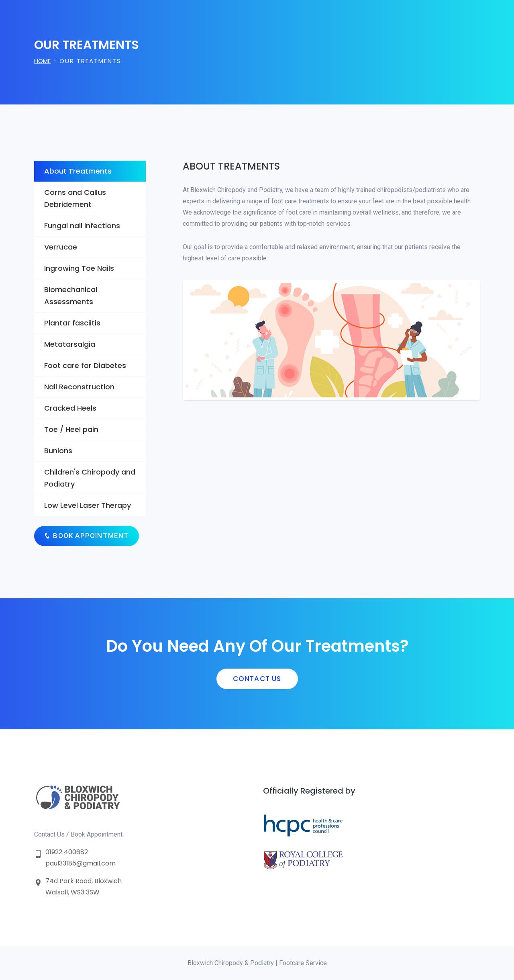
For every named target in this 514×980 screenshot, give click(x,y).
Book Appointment (87, 536)
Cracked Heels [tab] (70, 408)
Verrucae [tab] (61, 247)
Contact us (257, 679)
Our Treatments (90, 61)
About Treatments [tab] (78, 171)
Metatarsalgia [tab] (70, 344)
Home (42, 61)
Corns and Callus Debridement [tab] (75, 198)
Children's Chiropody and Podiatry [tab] (90, 478)
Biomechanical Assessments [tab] (71, 296)
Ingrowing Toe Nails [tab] (79, 268)
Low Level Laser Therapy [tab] (88, 505)
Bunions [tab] (58, 451)
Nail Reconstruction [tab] (79, 387)
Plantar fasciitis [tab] (72, 323)
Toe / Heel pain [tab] (71, 429)
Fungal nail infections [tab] (82, 226)
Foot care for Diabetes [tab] (85, 365)
